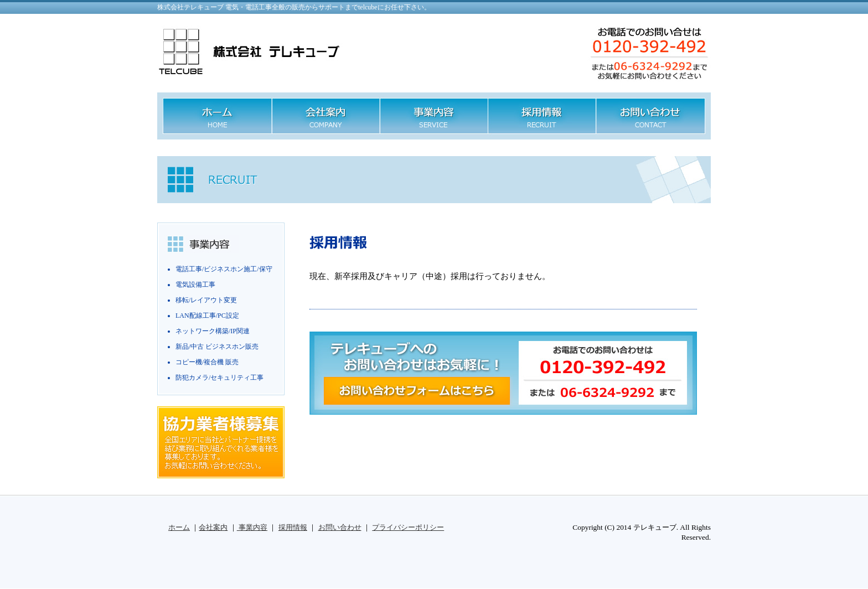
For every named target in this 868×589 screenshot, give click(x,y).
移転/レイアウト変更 (206, 300)
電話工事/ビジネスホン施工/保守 (224, 269)
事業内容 (252, 527)
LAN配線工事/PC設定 (207, 316)
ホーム (179, 527)
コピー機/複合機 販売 (207, 362)
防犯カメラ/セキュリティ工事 (219, 378)
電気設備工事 (195, 285)
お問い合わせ (340, 527)
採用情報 (293, 527)
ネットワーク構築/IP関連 (213, 331)
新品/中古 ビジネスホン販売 (217, 347)
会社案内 (213, 527)
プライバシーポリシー (408, 527)
